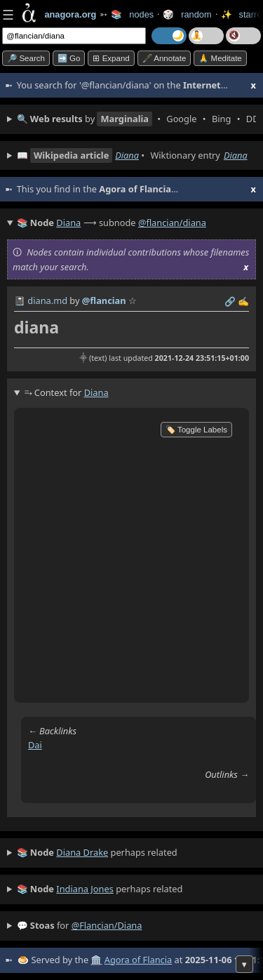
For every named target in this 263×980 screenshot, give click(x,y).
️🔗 (230, 301)
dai (35, 745)
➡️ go (69, 58)
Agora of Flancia (138, 960)
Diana (127, 155)
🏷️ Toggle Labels (196, 430)
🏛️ (96, 960)
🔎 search (26, 58)
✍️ (243, 301)
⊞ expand (111, 58)
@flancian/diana (172, 223)
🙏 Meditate (220, 58)
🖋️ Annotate (164, 58)
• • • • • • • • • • (136, 119)
